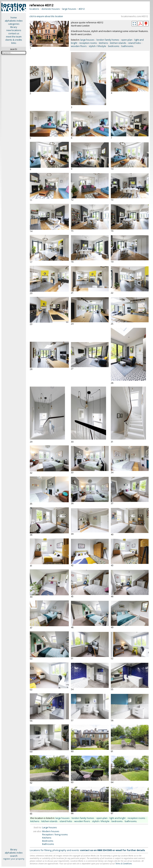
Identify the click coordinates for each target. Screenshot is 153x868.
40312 (82, 9)
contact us (14, 33)
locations (34, 9)
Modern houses (51, 831)
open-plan (127, 40)
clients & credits (14, 40)
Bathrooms (48, 844)
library (14, 27)
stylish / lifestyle (97, 46)
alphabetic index (14, 21)
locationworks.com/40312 (135, 16)
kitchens (103, 43)
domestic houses (51, 9)
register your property (14, 859)
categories (14, 24)
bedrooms (114, 46)
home (14, 17)
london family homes (108, 40)
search (14, 856)
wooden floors (79, 46)
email (119, 850)
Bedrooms (48, 841)
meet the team (14, 37)
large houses (69, 9)
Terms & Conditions (124, 863)
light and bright (118, 818)
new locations (14, 30)
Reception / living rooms (55, 834)
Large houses (49, 827)
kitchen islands (118, 43)
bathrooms (127, 46)
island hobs (135, 43)
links (14, 43)
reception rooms (88, 43)
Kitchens (47, 838)
